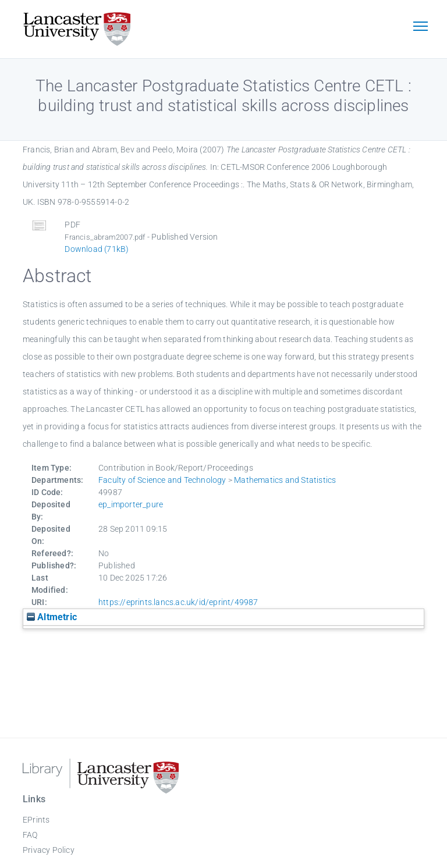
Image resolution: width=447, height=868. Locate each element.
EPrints (36, 820)
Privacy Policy (49, 850)
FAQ (30, 835)
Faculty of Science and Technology (162, 480)
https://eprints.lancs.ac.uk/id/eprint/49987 (178, 602)
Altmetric (52, 617)
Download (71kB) (97, 249)
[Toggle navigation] (420, 27)
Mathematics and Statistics (285, 480)
